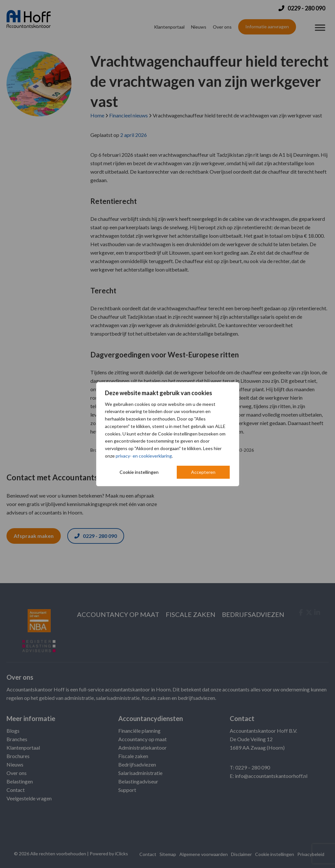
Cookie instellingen (139, 472)
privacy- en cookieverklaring (144, 456)
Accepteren (203, 472)
